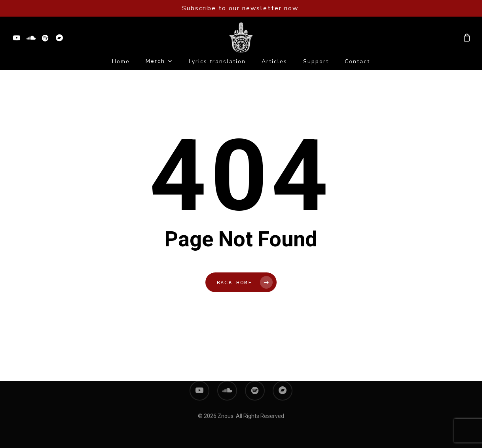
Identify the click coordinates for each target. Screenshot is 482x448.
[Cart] (467, 38)
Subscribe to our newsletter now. (241, 8)
